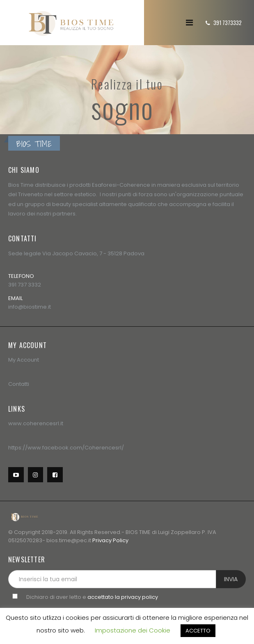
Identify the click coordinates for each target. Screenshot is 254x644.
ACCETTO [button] (198, 631)
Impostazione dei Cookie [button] (133, 630)
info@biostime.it (30, 307)
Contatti (19, 384)
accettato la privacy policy (123, 597)
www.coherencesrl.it (36, 423)
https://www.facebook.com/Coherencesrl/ (66, 448)
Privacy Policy (110, 540)
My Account (24, 360)
